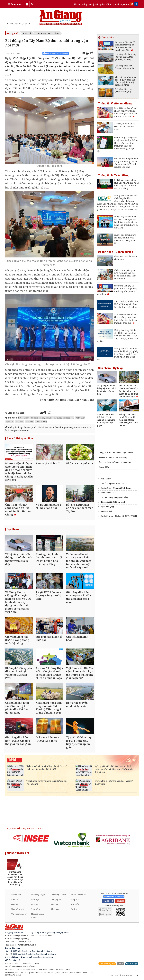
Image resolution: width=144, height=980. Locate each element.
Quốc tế (15, 905)
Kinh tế (27, 33)
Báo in (120, 964)
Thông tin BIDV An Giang (114, 175)
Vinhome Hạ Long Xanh (122, 462)
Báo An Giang (41, 422)
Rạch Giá (10, 422)
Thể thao (55, 905)
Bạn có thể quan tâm (20, 438)
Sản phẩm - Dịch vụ (110, 368)
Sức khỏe (75, 905)
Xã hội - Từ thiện (78, 895)
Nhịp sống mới (18, 909)
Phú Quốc (19, 422)
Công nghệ (56, 900)
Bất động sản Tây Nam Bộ (41, 418)
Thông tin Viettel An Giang (115, 103)
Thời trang (56, 909)
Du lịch (74, 909)
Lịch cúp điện (122, 4)
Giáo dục (35, 900)
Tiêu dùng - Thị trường (47, 33)
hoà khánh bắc (107, 493)
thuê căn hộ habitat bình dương (118, 488)
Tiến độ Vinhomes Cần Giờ (110, 457)
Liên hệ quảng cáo (82, 4)
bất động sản (24, 418)
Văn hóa (35, 905)
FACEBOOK (108, 901)
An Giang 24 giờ (38, 895)
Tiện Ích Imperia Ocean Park (113, 483)
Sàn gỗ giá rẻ (106, 511)
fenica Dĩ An (104, 467)
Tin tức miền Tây (19, 914)
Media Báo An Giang (37, 916)
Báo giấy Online (103, 4)
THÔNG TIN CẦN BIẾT (18, 854)
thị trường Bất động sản (64, 418)
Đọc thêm (13, 529)
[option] (31, 839)
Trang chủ (13, 33)
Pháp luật (75, 900)
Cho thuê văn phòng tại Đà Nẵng (114, 497)
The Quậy (110, 507)
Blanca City (106, 479)
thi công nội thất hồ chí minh (113, 502)
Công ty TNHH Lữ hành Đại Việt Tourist (116, 453)
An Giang (29, 422)
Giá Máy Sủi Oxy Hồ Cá (117, 516)
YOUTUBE (120, 901)
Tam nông (36, 909)
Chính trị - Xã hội (58, 895)
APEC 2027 (80, 418)
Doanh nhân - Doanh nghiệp (116, 252)
